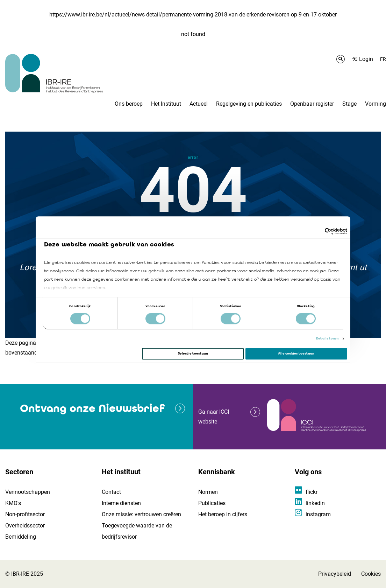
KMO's (13, 503)
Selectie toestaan (193, 353)
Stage (349, 104)
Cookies (371, 574)
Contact (111, 492)
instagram (318, 514)
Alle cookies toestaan (296, 353)
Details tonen (327, 339)
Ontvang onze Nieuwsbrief (92, 408)
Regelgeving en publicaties (249, 104)
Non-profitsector (25, 514)
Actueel (199, 104)
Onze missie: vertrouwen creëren (141, 514)
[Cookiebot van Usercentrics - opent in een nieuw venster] (317, 232)
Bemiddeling (21, 537)
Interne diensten (121, 503)
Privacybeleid (335, 574)
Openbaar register (312, 104)
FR (383, 59)
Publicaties (212, 503)
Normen (208, 492)
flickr (312, 492)
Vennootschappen (28, 492)
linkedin (315, 503)
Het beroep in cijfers (223, 514)
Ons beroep (129, 104)
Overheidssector (25, 526)
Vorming (376, 104)
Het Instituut (166, 104)
